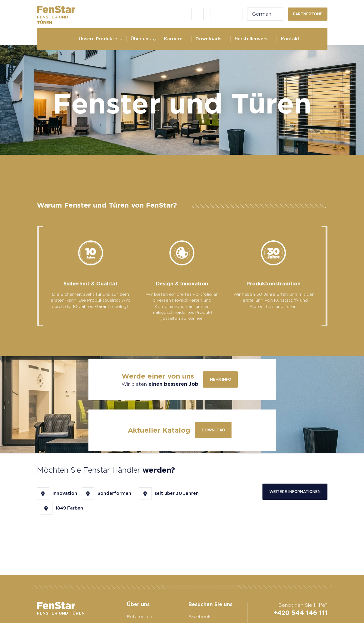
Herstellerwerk (251, 39)
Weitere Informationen (295, 492)
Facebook (199, 616)
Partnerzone (308, 14)
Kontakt (290, 39)
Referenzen (140, 616)
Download (213, 430)
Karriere (173, 39)
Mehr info (221, 379)
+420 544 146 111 (300, 613)
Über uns (141, 39)
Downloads (208, 39)
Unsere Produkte (98, 39)
